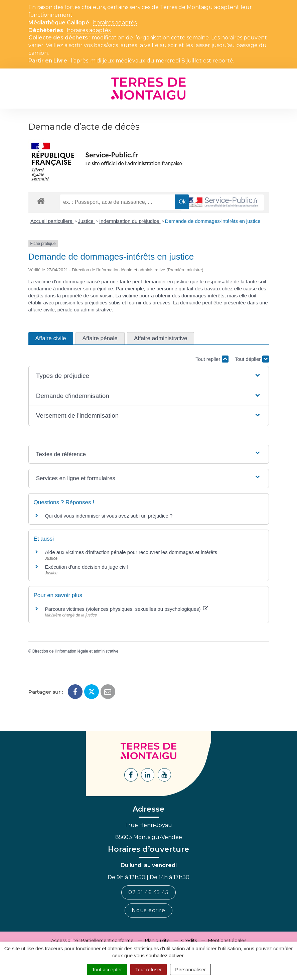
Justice (86, 221)
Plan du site (157, 940)
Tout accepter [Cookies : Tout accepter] (107, 969)
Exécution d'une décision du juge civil (87, 567)
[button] (149, 376)
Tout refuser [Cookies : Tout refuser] (148, 969)
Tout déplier (252, 359)
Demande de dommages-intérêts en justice (213, 221)
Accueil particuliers (52, 221)
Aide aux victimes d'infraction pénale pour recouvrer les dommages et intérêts (131, 552)
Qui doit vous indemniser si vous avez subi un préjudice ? (109, 516)
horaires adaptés (115, 23)
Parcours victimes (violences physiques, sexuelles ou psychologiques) (127, 609)
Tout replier (212, 359)
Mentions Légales (227, 940)
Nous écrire (148, 910)
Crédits (189, 940)
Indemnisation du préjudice (130, 221)
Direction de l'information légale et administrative (76, 651)
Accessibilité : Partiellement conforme (92, 940)
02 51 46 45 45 (148, 892)
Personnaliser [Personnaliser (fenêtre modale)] (190, 969)
